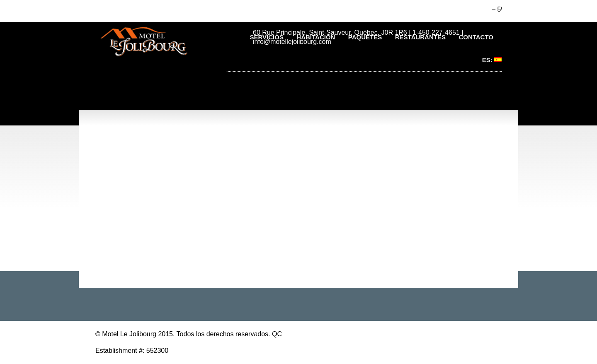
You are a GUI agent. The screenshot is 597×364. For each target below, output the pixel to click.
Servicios (266, 37)
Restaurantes (420, 37)
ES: (492, 60)
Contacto (476, 37)
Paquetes (365, 37)
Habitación (316, 37)
